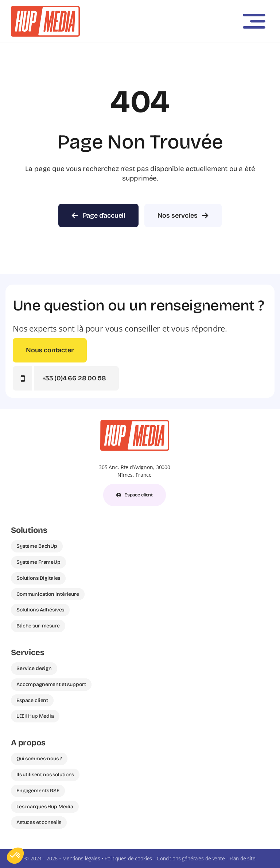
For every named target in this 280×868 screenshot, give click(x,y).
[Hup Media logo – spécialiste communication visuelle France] (135, 423)
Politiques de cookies (128, 858)
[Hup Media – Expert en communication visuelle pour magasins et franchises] (45, 9)
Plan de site (243, 858)
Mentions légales (81, 858)
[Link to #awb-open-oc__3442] (254, 21)
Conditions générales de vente (191, 858)
